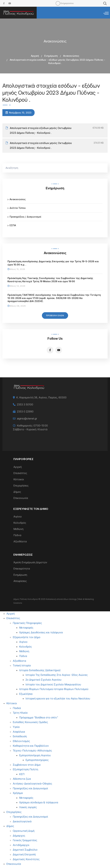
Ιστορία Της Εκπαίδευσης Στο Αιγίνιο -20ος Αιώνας (57, 675)
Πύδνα (17, 535)
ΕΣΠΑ (13, 225)
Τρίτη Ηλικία (20, 713)
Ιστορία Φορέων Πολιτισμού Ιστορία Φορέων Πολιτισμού (54, 689)
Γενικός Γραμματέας (25, 840)
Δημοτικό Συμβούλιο (25, 850)
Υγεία (16, 727)
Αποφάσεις (20, 581)
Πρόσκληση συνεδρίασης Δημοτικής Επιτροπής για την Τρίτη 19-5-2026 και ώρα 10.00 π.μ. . (53, 263)
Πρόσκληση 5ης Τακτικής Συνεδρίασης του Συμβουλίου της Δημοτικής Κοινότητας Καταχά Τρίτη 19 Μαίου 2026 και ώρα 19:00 (50, 280)
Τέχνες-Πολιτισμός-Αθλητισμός (32, 751)
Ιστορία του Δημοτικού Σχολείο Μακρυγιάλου (53, 684)
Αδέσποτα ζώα (22, 779)
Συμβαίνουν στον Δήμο (27, 765)
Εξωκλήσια (26, 694)
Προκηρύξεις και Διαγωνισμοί (30, 788)
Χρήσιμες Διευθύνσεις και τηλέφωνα (41, 632)
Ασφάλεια (19, 732)
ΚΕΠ (22, 774)
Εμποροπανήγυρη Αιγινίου (35, 755)
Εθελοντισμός (21, 741)
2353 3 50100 (25, 404)
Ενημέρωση (51, 56)
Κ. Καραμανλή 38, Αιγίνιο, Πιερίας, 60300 (41, 397)
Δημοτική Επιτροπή (24, 854)
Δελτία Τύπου (18, 208)
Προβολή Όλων (55, 315)
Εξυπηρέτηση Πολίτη (25, 769)
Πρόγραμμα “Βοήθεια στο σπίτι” (39, 717)
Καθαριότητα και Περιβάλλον (31, 746)
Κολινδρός (20, 523)
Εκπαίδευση (20, 736)
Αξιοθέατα (20, 541)
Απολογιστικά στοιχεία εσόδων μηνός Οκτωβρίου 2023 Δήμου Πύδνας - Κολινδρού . (41, 145)
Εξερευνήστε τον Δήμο (27, 637)
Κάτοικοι (19, 479)
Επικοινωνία (21, 498)
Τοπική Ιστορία (22, 665)
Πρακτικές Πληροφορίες (27, 623)
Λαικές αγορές (28, 807)
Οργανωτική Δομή (24, 831)
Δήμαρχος (19, 836)
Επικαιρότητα (22, 569)
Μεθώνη (18, 529)
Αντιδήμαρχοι (21, 845)
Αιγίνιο (18, 517)
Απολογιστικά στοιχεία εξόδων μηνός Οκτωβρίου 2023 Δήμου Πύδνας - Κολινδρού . (41, 130)
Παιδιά (17, 708)
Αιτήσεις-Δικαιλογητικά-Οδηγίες (32, 784)
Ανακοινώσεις (71, 56)
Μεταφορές (26, 628)
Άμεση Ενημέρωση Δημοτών (30, 562)
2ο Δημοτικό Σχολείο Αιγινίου (43, 680)
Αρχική (35, 56)
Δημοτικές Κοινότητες (26, 859)
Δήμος (17, 492)
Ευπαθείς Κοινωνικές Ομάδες (30, 722)
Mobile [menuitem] (58, 3)
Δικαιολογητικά (22, 821)
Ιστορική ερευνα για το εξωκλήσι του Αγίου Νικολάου (58, 698)
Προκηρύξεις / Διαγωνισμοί (25, 217)
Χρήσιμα (18, 793)
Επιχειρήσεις (21, 486)
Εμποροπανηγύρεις (37, 760)
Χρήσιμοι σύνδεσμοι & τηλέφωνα (39, 802)
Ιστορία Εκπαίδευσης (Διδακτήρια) (40, 670)
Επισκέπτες (20, 473)
